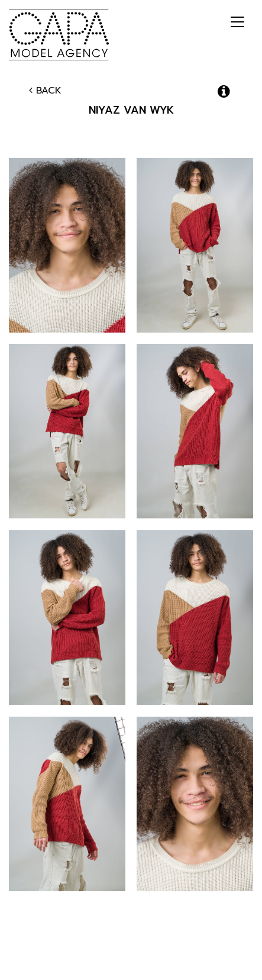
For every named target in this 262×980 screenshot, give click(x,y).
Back (45, 91)
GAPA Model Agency (59, 34)
